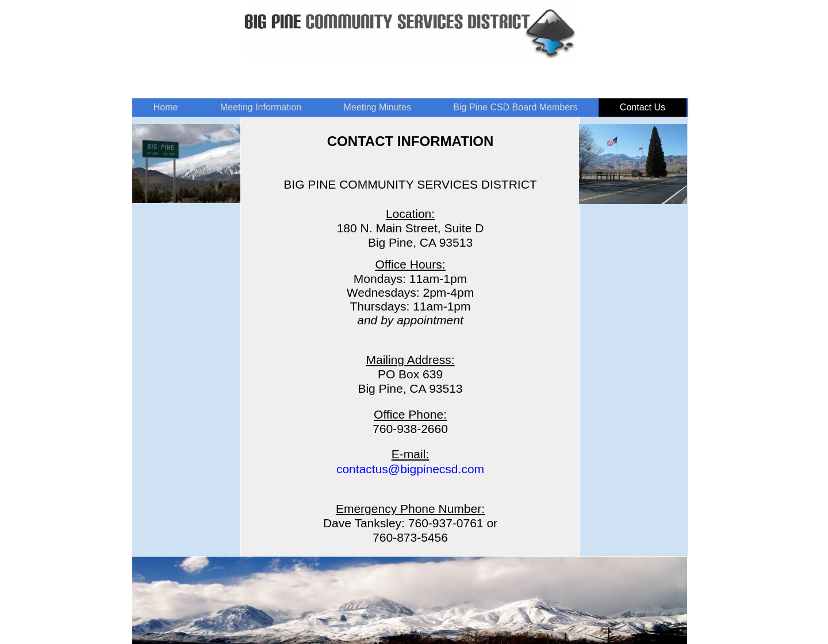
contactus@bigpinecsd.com (410, 469)
